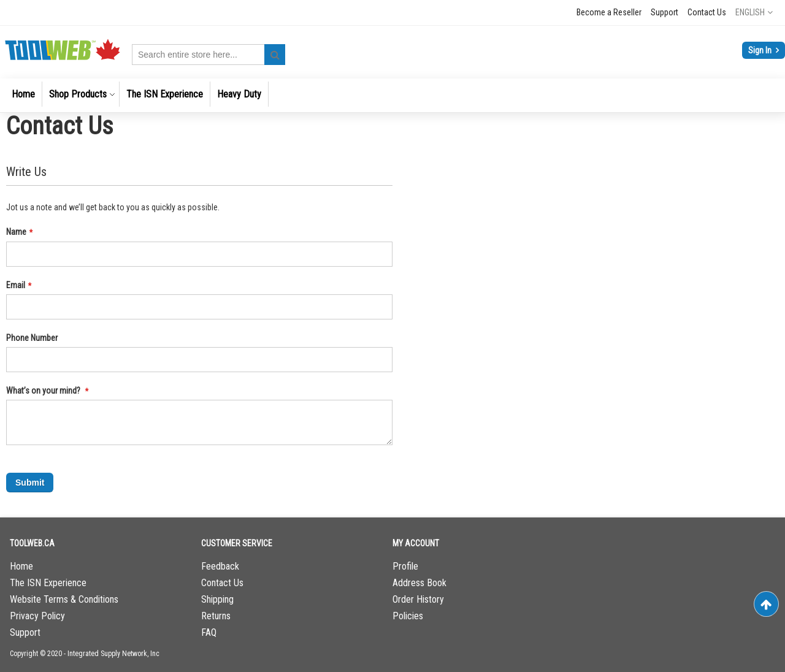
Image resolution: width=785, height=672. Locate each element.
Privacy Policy (37, 616)
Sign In (761, 50)
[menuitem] (23, 94)
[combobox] (209, 55)
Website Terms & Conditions (64, 599)
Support (664, 12)
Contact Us (707, 12)
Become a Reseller (609, 12)
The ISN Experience (48, 583)
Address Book (419, 583)
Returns (216, 616)
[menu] (392, 95)
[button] (754, 12)
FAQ (209, 632)
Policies (408, 616)
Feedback (220, 566)
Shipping (217, 599)
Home (21, 566)
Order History (418, 599)
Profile (405, 566)
